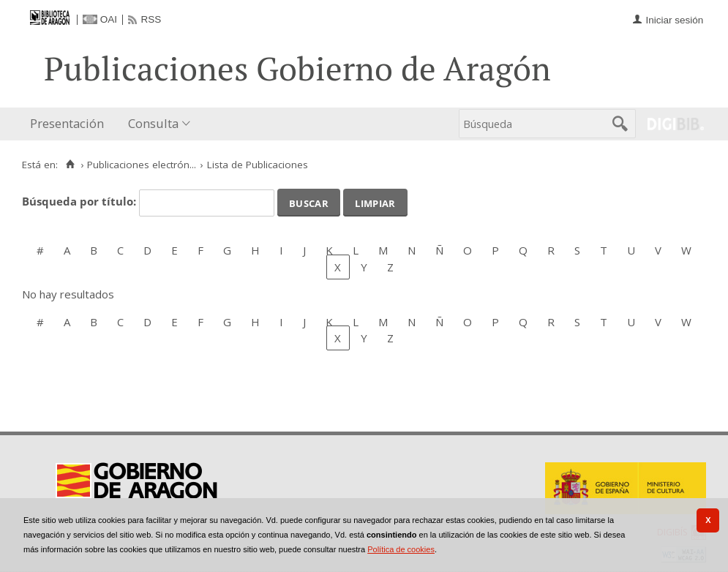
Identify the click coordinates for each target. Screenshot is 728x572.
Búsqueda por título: (80, 201)
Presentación (67, 123)
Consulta (153, 123)
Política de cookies (401, 549)
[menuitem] (70, 124)
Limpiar (375, 202)
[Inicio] (70, 165)
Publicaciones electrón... (142, 165)
